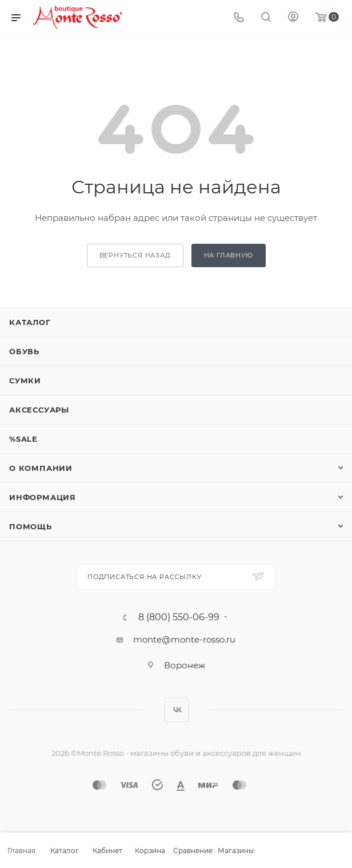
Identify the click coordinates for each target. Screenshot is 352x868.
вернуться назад (135, 255)
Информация (43, 497)
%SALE (23, 439)
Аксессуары (39, 410)
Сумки (25, 381)
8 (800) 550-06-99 (179, 617)
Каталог (30, 322)
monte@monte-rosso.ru (184, 639)
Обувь (24, 351)
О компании (41, 468)
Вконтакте (176, 710)
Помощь (31, 526)
